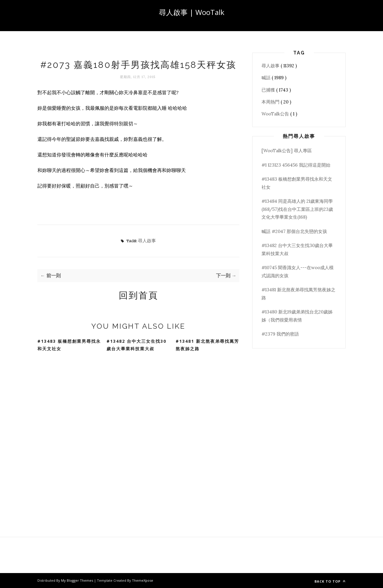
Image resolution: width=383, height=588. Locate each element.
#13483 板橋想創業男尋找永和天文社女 (69, 345)
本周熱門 (271, 102)
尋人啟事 (147, 241)
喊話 (267, 78)
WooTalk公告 (276, 114)
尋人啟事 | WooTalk (192, 12)
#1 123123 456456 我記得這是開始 (296, 165)
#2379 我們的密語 (280, 334)
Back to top (330, 581)
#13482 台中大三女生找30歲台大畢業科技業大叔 (136, 345)
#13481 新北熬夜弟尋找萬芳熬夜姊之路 (207, 345)
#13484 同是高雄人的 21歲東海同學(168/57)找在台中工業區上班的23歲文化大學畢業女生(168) (297, 209)
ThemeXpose (143, 580)
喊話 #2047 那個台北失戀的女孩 (294, 231)
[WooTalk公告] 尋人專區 (287, 151)
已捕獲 (269, 90)
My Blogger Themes (77, 580)
